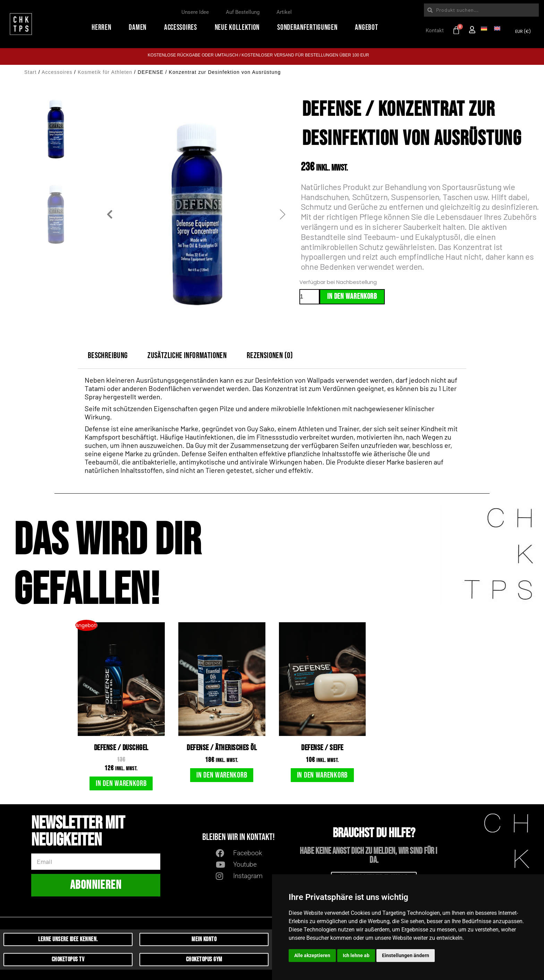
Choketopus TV (68, 959)
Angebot (368, 28)
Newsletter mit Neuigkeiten (78, 833)
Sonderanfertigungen (309, 28)
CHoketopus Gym (204, 959)
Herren (103, 28)
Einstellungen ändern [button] (406, 955)
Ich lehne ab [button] (356, 955)
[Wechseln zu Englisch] (497, 28)
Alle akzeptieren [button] (312, 955)
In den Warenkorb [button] (121, 783)
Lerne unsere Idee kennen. (68, 939)
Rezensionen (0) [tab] (270, 355)
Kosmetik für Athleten (105, 72)
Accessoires (182, 28)
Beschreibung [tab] (108, 355)
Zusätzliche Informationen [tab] (187, 355)
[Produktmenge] (309, 297)
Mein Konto (204, 939)
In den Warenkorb (352, 297)
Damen (139, 28)
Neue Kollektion (239, 28)
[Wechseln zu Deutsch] (484, 28)
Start (31, 72)
